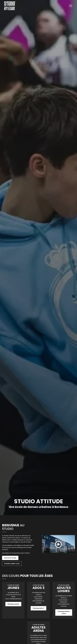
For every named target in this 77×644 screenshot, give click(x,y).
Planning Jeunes (13, 604)
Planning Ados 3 (38, 608)
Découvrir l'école (10, 558)
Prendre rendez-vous (12, 564)
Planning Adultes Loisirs (64, 613)
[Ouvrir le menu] (71, 6)
